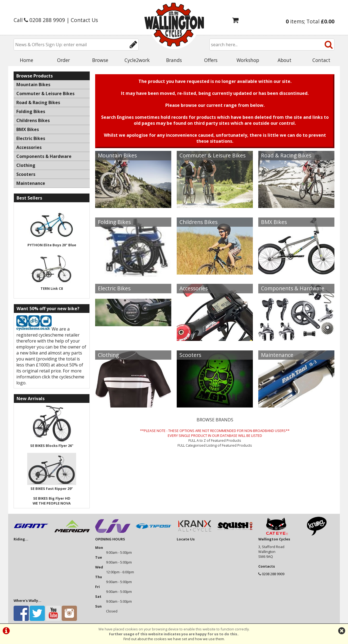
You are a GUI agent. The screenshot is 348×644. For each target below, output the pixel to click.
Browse (100, 60)
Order (63, 60)
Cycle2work (137, 60)
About (285, 60)
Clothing (108, 355)
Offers (211, 60)
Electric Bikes (114, 288)
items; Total (310, 21)
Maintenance (277, 355)
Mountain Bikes (117, 155)
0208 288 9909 (273, 574)
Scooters (190, 355)
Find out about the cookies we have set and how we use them (174, 639)
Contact (321, 60)
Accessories (194, 288)
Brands (174, 60)
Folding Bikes (114, 222)
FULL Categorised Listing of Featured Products (215, 445)
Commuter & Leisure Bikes (212, 155)
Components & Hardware (293, 288)
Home (27, 60)
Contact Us (84, 20)
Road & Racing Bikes (286, 155)
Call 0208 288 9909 (39, 20)
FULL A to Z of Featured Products (215, 440)
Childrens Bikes (198, 222)
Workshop (248, 60)
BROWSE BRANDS (215, 420)
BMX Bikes (274, 222)
